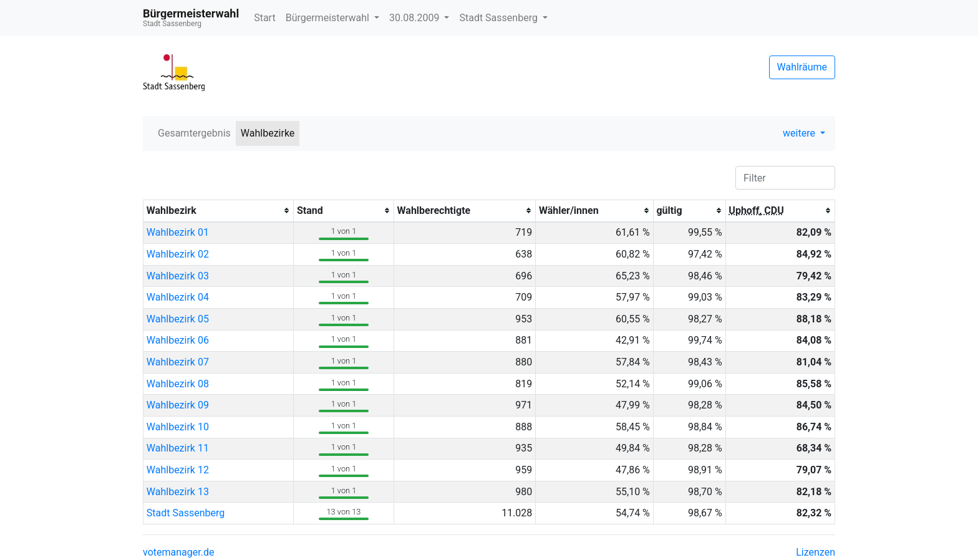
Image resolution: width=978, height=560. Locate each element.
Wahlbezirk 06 (178, 340)
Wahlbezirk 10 (178, 427)
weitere (800, 133)
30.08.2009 (415, 18)
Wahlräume (802, 67)
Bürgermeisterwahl (329, 18)
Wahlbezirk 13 (178, 492)
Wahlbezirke (268, 133)
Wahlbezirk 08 (178, 384)
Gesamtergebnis (194, 133)
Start (264, 18)
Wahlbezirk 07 (178, 362)
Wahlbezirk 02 (178, 254)
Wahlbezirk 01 (178, 232)
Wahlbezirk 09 (178, 405)
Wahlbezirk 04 (178, 297)
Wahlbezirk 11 (178, 448)
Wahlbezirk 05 (178, 319)
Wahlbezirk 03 (178, 276)
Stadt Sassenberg (499, 18)
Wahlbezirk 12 (178, 470)
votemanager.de (178, 552)
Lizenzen (816, 552)
